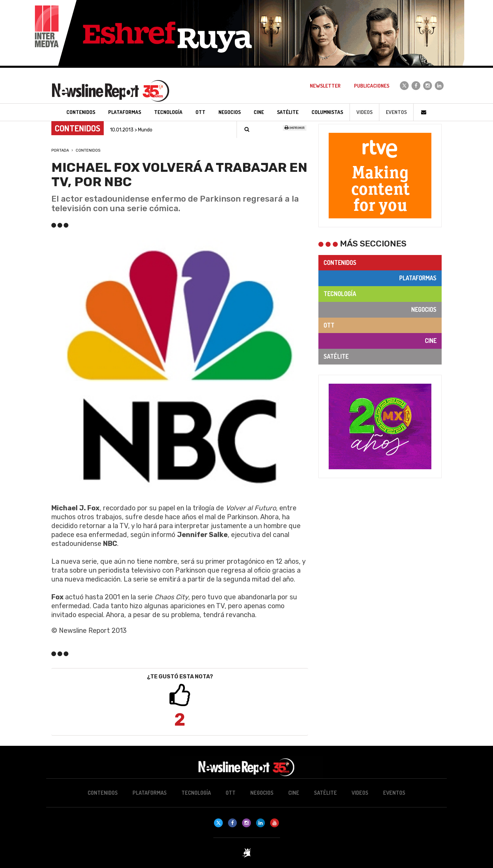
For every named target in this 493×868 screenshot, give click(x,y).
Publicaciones (372, 86)
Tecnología (340, 294)
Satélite (336, 356)
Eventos (396, 112)
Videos (364, 112)
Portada (60, 150)
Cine (431, 341)
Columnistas (327, 112)
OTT (329, 325)
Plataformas (418, 278)
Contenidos (88, 150)
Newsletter (325, 86)
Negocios (424, 309)
